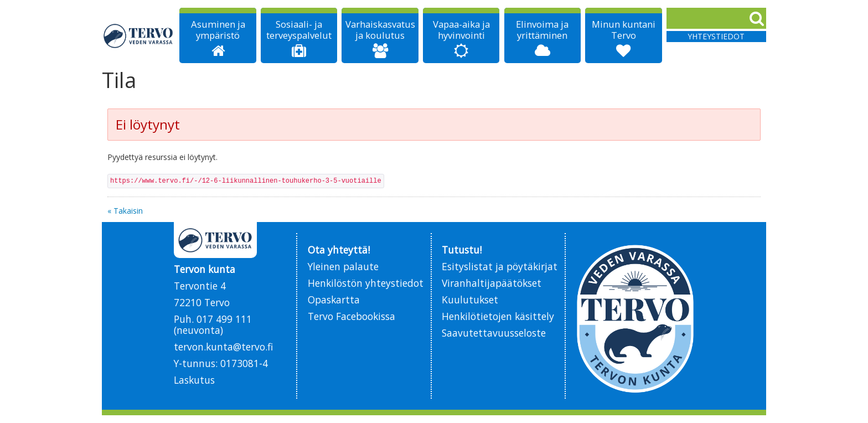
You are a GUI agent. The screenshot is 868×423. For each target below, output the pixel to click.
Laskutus (194, 380)
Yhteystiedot (716, 36)
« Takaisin (125, 211)
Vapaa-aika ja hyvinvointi (461, 30)
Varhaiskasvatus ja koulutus (380, 30)
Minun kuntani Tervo (624, 30)
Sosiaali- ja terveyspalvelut (299, 30)
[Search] (716, 18)
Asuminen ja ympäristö (218, 30)
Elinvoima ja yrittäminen (542, 30)
